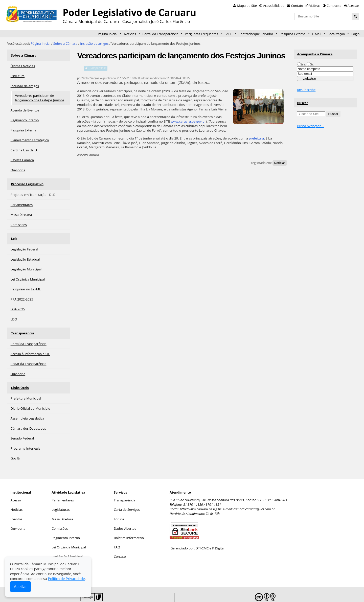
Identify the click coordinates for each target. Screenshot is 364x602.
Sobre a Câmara (65, 43)
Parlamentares (63, 488)
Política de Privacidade (66, 579)
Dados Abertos (125, 516)
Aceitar (20, 587)
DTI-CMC (202, 536)
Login (355, 34)
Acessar (353, 6)
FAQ (117, 535)
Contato (297, 6)
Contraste (334, 6)
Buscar (303, 103)
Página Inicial (108, 34)
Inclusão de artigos (94, 43)
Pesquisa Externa (293, 34)
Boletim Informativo (129, 526)
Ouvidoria (18, 516)
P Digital (218, 536)
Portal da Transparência (160, 34)
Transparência (22, 325)
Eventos (17, 507)
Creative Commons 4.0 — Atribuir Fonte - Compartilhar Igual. (306, 594)
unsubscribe (306, 90)
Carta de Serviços (127, 498)
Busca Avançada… (310, 126)
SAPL (228, 34)
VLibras (315, 6)
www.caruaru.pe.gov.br (188, 121)
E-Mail (316, 34)
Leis (14, 233)
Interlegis (125, 594)
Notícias (130, 34)
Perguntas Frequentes (201, 34)
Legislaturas (61, 498)
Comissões (60, 516)
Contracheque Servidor (256, 34)
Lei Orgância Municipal (69, 535)
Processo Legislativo (27, 180)
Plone (163, 594)
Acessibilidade (274, 6)
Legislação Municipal (67, 545)
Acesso (16, 488)
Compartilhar (98, 68)
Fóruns (119, 507)
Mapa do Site (247, 6)
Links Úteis (19, 377)
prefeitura (256, 138)
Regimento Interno (66, 526)
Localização (336, 34)
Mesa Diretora (62, 507)
